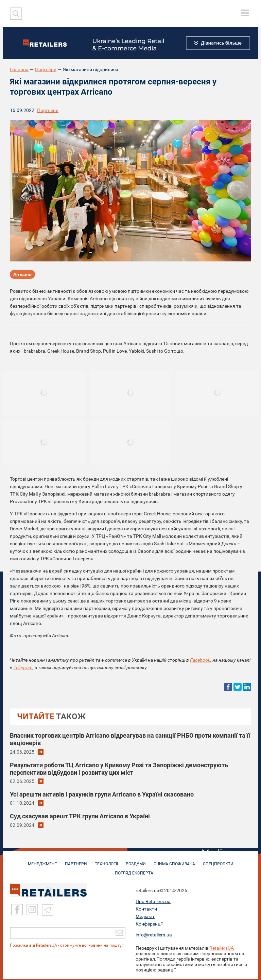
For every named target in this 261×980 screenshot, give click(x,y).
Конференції (149, 925)
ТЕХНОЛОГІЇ (106, 861)
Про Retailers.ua (153, 902)
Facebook (200, 660)
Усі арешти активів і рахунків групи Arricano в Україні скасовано (102, 794)
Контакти (146, 910)
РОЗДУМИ (136, 861)
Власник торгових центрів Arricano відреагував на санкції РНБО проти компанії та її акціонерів (130, 739)
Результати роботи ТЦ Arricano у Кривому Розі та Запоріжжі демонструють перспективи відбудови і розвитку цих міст (119, 769)
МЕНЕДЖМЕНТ (42, 861)
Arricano (22, 274)
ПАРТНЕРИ (76, 861)
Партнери (46, 69)
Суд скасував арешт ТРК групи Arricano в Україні (80, 816)
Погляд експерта (134, 870)
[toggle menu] (245, 13)
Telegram (23, 668)
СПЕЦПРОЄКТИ (218, 861)
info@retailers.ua (154, 935)
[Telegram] (48, 910)
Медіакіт (145, 917)
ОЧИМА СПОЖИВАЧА (174, 861)
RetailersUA (222, 949)
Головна (19, 69)
